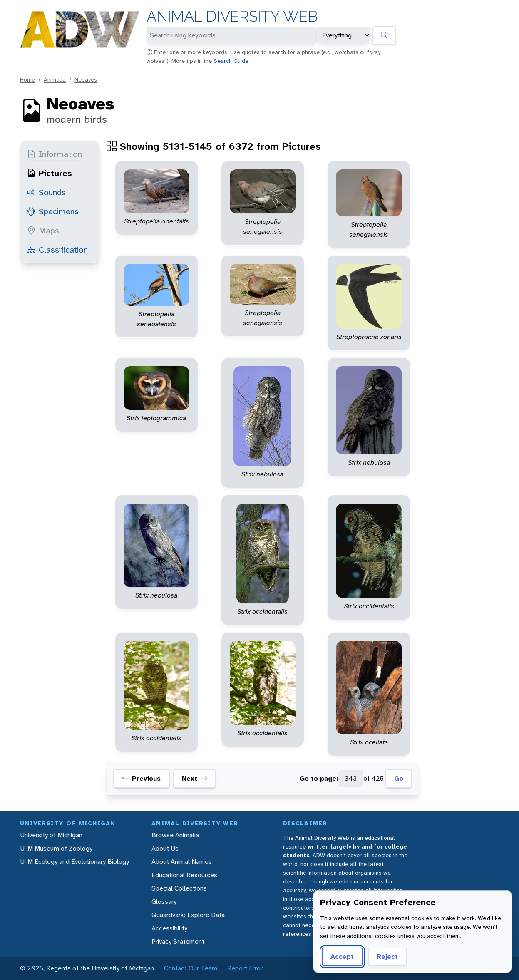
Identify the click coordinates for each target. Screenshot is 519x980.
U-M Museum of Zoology (56, 848)
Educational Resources (184, 875)
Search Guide (231, 61)
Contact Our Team (191, 968)
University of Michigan (51, 835)
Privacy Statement (178, 942)
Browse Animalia (175, 835)
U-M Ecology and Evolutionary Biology (74, 862)
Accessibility (169, 928)
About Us (165, 848)
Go (399, 778)
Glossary (164, 902)
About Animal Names (182, 862)
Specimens (53, 211)
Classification (57, 250)
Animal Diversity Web (232, 16)
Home (27, 79)
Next (195, 779)
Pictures (50, 173)
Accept (342, 956)
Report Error (245, 968)
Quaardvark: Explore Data (188, 915)
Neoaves (86, 79)
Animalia (55, 79)
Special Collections (179, 888)
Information (55, 154)
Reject (387, 956)
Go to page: (319, 778)
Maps (43, 231)
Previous (141, 779)
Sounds (46, 192)
